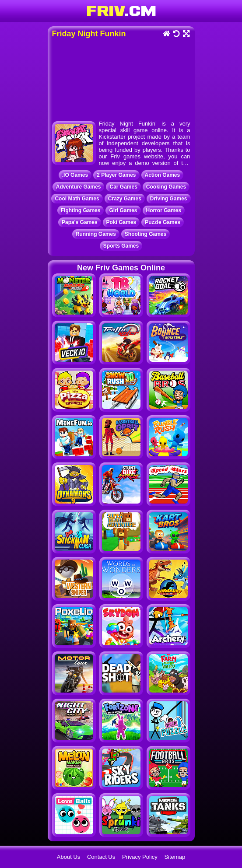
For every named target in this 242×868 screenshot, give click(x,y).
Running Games (96, 234)
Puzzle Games (163, 222)
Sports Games (121, 246)
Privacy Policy (140, 857)
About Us (68, 857)
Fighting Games (81, 210)
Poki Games (121, 222)
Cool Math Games (77, 199)
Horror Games (164, 210)
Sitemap (175, 857)
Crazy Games (125, 199)
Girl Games (123, 210)
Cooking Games (166, 187)
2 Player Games (116, 175)
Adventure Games (79, 187)
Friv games (125, 156)
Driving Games (169, 199)
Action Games (163, 175)
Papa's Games (80, 222)
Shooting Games (146, 234)
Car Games (123, 187)
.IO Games (75, 175)
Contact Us (101, 857)
